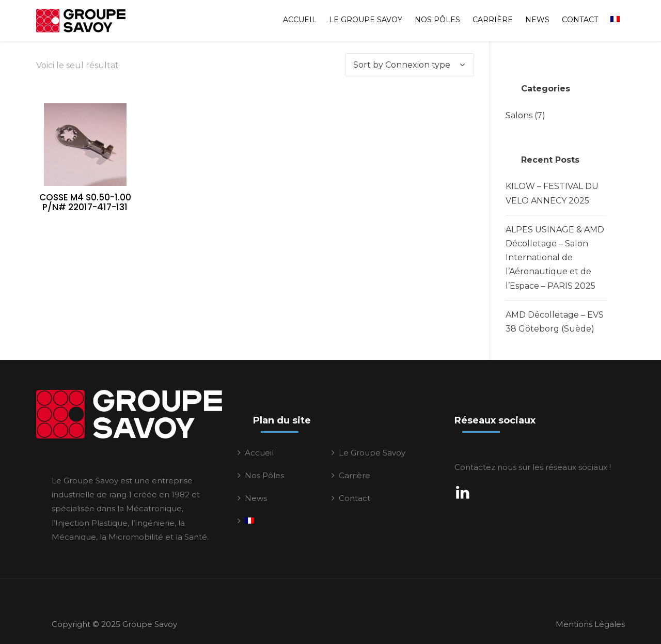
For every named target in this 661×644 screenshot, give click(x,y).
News (537, 20)
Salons (519, 115)
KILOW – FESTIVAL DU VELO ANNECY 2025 (552, 193)
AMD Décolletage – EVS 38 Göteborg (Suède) (555, 322)
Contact (580, 20)
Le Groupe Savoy (366, 20)
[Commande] (410, 65)
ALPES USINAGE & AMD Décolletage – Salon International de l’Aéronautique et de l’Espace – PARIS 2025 (555, 258)
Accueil (300, 20)
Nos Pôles (437, 20)
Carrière (493, 20)
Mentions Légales (590, 624)
